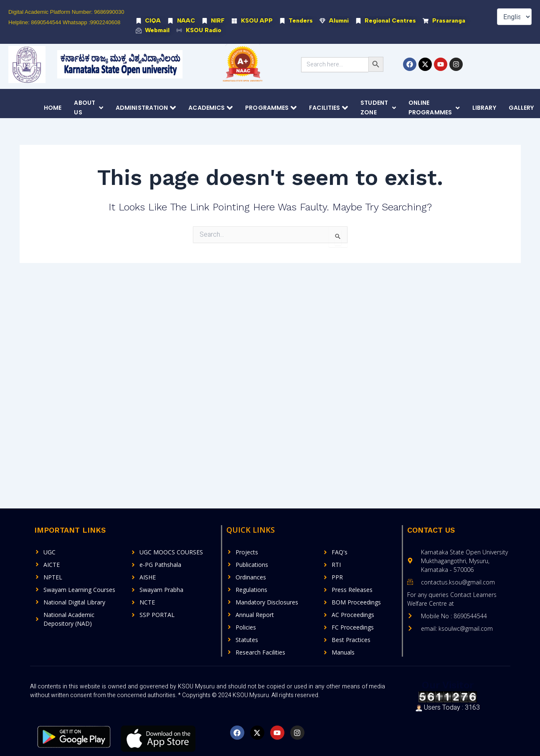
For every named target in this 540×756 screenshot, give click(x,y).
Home (53, 108)
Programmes (271, 108)
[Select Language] (514, 17)
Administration (146, 108)
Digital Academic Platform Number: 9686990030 (66, 12)
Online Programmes (434, 108)
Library (484, 108)
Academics (210, 108)
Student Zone (378, 108)
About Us (89, 108)
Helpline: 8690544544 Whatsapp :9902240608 (64, 22)
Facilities (328, 108)
